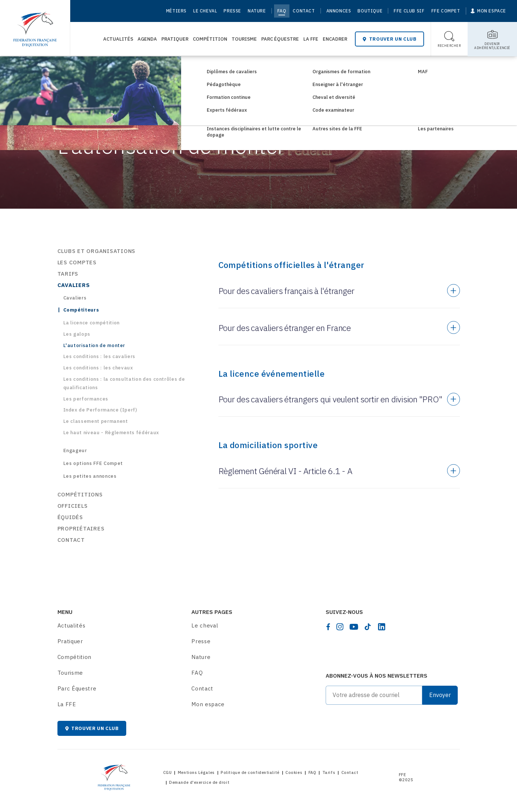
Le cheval (205, 11)
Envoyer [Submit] (440, 695)
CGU (168, 772)
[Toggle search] (449, 39)
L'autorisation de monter (94, 345)
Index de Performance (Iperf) (100, 410)
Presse (232, 11)
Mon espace (208, 704)
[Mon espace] (488, 11)
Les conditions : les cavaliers (100, 356)
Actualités (118, 39)
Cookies (294, 772)
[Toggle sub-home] (492, 39)
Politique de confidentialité (250, 772)
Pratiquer (175, 39)
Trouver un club (389, 39)
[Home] (35, 26)
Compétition (210, 39)
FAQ (282, 11)
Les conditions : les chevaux (98, 368)
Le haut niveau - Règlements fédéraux (111, 433)
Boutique (370, 11)
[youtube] (354, 627)
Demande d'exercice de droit (199, 782)
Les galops (77, 334)
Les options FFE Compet (93, 463)
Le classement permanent (96, 421)
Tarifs (329, 772)
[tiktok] (368, 627)
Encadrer (335, 39)
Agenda (147, 39)
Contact (304, 11)
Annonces (339, 11)
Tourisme (244, 39)
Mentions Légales (196, 772)
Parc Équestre (280, 39)
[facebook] (328, 627)
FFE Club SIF (409, 11)
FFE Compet (446, 11)
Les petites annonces (90, 476)
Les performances (86, 399)
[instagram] (340, 627)
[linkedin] (382, 627)
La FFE (311, 39)
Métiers (176, 11)
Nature (257, 11)
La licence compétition (91, 323)
